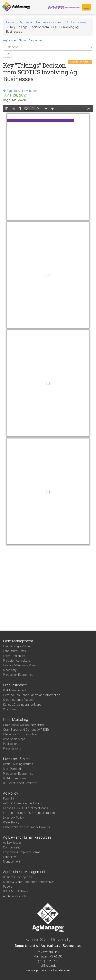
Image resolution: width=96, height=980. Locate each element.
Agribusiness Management (24, 872)
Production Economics (18, 675)
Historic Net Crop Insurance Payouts (27, 827)
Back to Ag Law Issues (20, 91)
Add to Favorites (80, 62)
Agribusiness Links (15, 896)
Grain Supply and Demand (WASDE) (26, 730)
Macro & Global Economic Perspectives (29, 882)
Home (10, 22)
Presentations (12, 748)
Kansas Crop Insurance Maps (22, 705)
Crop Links (10, 709)
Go (7, 54)
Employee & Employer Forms (22, 852)
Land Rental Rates (15, 651)
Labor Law (10, 857)
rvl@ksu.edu (48, 966)
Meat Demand (12, 769)
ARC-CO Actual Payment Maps (23, 803)
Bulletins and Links (15, 778)
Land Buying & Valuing (17, 646)
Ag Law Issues (76, 22)
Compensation (13, 847)
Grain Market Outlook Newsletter (24, 725)
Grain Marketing (16, 719)
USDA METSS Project (17, 891)
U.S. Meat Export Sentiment (20, 783)
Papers (8, 887)
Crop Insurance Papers (18, 700)
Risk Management (15, 690)
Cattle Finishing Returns (18, 764)
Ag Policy (11, 793)
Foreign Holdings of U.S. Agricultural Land (30, 813)
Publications (11, 744)
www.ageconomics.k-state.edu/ (48, 970)
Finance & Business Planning (22, 665)
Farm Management (18, 641)
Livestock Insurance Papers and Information (32, 695)
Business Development (18, 877)
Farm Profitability (14, 656)
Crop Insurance (15, 685)
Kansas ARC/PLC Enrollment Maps (26, 808)
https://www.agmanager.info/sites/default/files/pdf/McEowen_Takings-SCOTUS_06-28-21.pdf (48, 361)
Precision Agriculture (16, 661)
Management (12, 862)
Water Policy (11, 822)
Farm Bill (9, 799)
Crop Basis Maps (14, 739)
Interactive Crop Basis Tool (20, 734)
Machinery (10, 670)
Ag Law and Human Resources (41, 22)
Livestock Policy (13, 818)
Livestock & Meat (17, 759)
